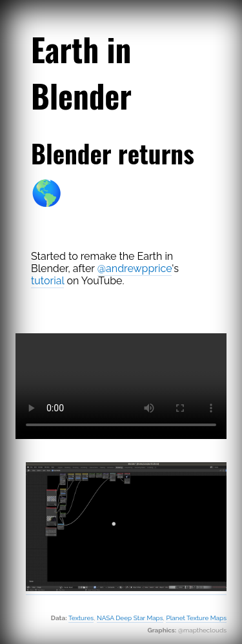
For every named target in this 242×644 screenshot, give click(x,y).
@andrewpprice (135, 268)
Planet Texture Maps (196, 618)
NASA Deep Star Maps (130, 618)
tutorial (47, 281)
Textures (81, 618)
